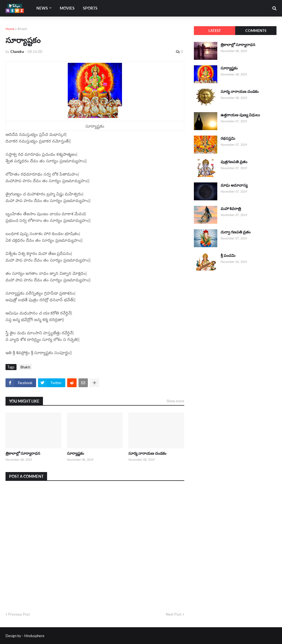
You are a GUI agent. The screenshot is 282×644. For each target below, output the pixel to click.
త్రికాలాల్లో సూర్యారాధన (23, 453)
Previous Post (19, 614)
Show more (175, 401)
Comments (256, 31)
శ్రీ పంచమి (228, 255)
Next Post (174, 614)
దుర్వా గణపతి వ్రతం (236, 232)
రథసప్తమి (228, 138)
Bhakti (22, 29)
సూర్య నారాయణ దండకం (147, 453)
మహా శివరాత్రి (231, 208)
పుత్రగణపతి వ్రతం (234, 162)
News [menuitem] (42, 8)
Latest (215, 31)
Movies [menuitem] (67, 8)
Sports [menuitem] (90, 8)
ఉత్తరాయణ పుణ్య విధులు (240, 115)
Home (10, 29)
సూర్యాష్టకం (75, 453)
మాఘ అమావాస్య (234, 185)
